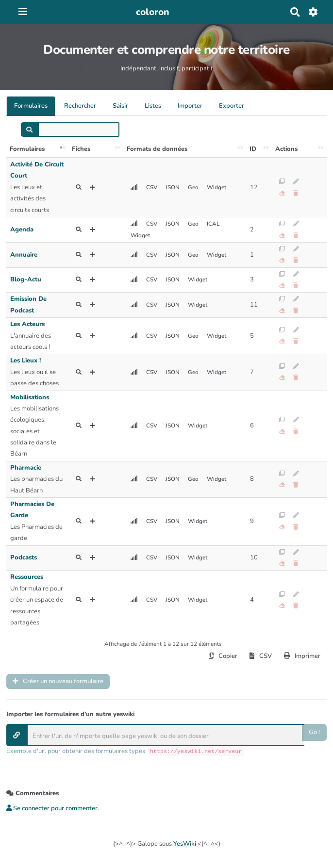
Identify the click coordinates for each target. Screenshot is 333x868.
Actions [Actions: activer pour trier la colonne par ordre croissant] (286, 149)
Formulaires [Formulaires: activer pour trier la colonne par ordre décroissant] (27, 149)
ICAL (213, 224)
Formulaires (31, 106)
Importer (190, 106)
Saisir (120, 106)
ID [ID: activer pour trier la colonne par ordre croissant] (253, 149)
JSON (173, 187)
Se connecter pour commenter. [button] (53, 808)
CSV (152, 187)
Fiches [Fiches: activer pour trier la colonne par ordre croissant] (81, 149)
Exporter (232, 106)
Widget (216, 187)
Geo (193, 187)
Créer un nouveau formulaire (58, 681)
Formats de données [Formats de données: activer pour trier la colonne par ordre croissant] (157, 149)
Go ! (314, 733)
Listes (153, 106)
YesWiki (185, 844)
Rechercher (80, 106)
